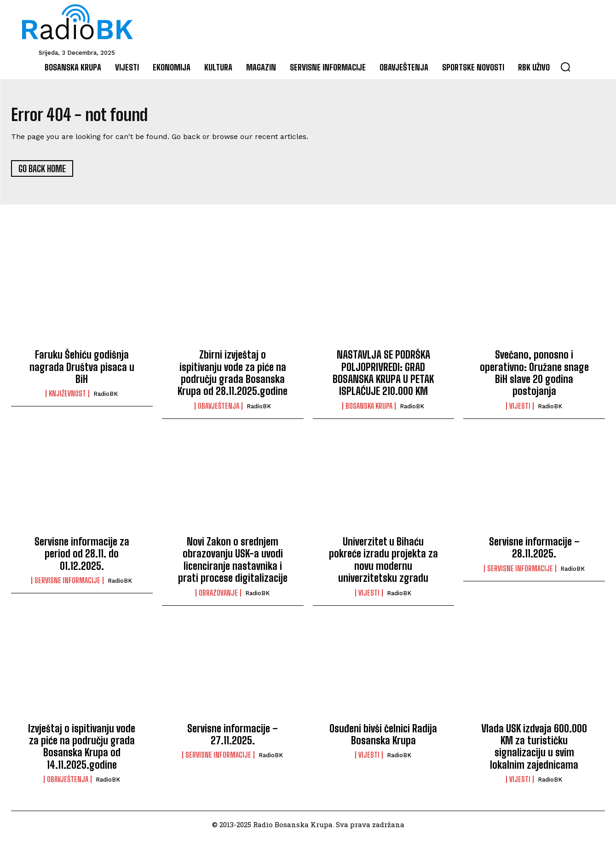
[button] (565, 67)
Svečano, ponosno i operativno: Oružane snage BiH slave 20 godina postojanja (534, 376)
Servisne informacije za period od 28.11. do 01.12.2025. (82, 557)
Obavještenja (219, 409)
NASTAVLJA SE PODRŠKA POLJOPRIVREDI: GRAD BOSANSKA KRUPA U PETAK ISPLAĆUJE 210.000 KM (383, 376)
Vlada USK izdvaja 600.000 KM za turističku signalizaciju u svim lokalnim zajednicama (534, 749)
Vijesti (520, 409)
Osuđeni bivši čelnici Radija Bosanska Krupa (383, 737)
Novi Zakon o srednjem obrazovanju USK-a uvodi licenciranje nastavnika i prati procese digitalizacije (233, 563)
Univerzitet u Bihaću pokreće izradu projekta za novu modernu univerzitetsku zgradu (383, 563)
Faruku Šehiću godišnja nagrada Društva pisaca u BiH (82, 370)
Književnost (67, 397)
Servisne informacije (67, 584)
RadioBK (106, 397)
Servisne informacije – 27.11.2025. (233, 737)
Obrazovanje (218, 596)
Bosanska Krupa (369, 409)
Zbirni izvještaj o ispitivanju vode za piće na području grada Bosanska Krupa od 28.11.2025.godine (233, 376)
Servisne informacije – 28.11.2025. (534, 551)
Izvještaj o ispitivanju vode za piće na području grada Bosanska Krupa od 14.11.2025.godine (82, 749)
